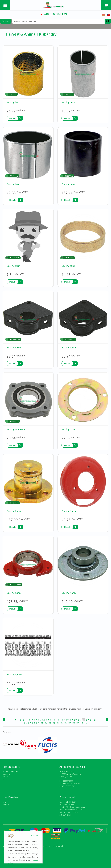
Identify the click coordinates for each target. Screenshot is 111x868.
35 (61, 723)
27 (30, 723)
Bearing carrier (14, 348)
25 (95, 720)
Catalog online (59, 846)
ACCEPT (34, 836)
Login (5, 802)
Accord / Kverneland (11, 771)
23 (87, 720)
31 (46, 723)
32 (50, 723)
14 (51, 720)
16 (59, 720)
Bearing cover (69, 429)
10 (35, 720)
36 (65, 723)
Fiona (5, 779)
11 (39, 720)
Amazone (6, 774)
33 (54, 723)
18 (67, 720)
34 (57, 723)
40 (81, 723)
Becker (5, 777)
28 (34, 723)
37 (69, 723)
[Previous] (4, 720)
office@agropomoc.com (75, 807)
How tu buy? (46, 846)
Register (6, 805)
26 (26, 723)
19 (71, 720)
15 (55, 720)
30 (42, 723)
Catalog (6, 21)
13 (47, 720)
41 (85, 723)
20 (75, 720)
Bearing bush (13, 102)
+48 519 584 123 (55, 14)
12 (43, 720)
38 (73, 723)
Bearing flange (14, 511)
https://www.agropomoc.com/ (55, 4)
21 (79, 720)
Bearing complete (16, 429)
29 (38, 723)
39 (77, 723)
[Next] (107, 720)
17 (63, 720)
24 (91, 720)
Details (12, 118)
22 (83, 720)
